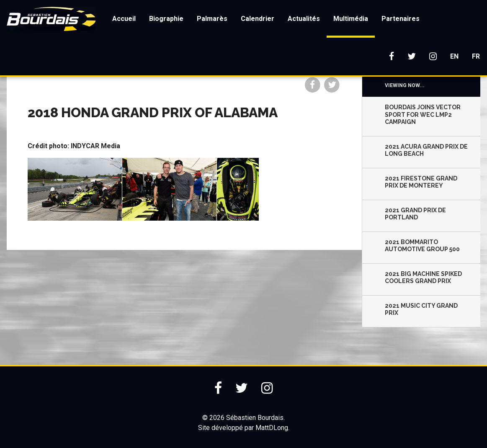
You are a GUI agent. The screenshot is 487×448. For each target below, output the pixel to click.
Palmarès (212, 19)
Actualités (304, 19)
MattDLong (272, 428)
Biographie (166, 19)
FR (476, 56)
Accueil (124, 19)
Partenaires (401, 19)
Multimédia (351, 19)
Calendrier (258, 19)
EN (454, 56)
